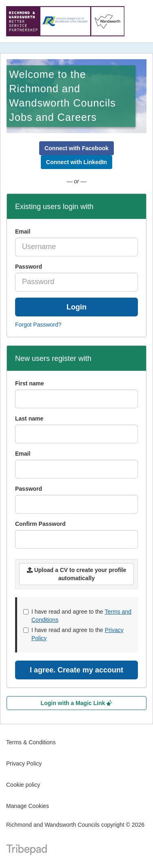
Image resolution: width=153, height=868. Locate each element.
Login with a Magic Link (77, 703)
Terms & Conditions (31, 742)
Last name (29, 418)
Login (76, 307)
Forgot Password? (38, 325)
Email (23, 231)
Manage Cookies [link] (28, 806)
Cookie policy (23, 785)
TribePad (27, 850)
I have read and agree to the (77, 616)
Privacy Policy (24, 763)
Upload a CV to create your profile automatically (77, 574)
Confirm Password (40, 524)
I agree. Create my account (76, 670)
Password (29, 267)
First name (30, 383)
